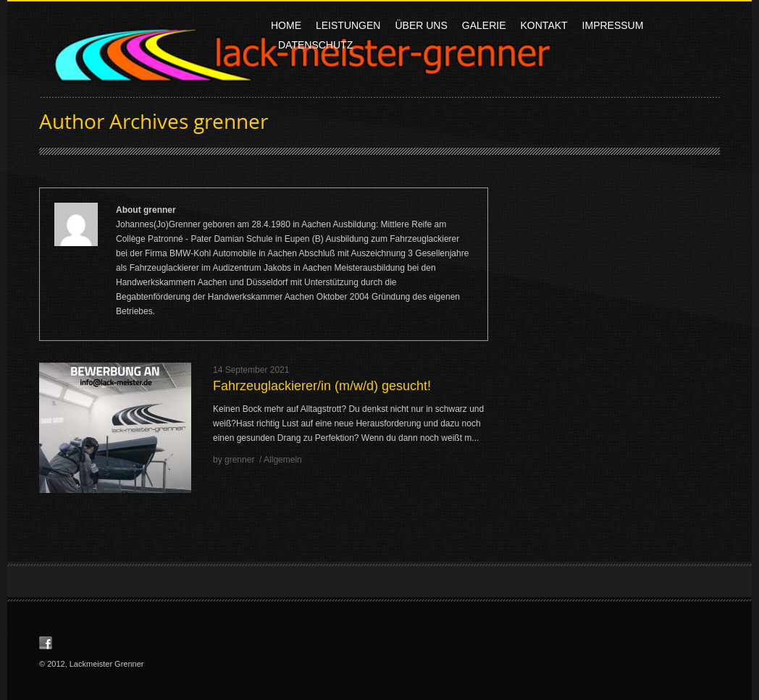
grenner (231, 121)
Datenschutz (315, 45)
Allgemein (283, 460)
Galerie (484, 28)
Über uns (421, 28)
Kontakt (544, 25)
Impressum (613, 25)
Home (286, 25)
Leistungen (348, 25)
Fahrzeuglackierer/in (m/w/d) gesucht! (322, 386)
